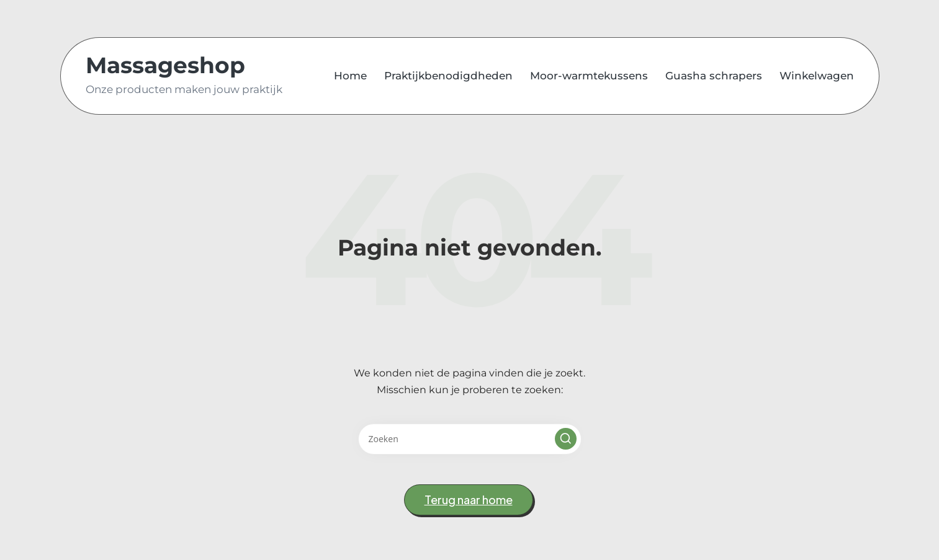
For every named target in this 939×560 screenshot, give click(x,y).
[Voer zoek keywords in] (470, 439)
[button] (566, 439)
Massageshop (165, 66)
